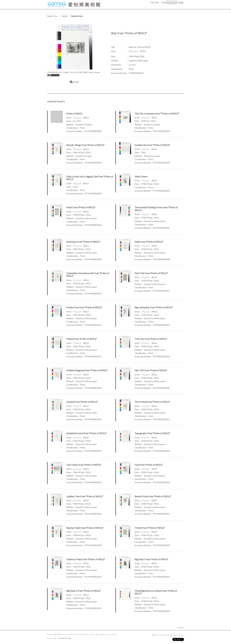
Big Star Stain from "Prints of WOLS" (85, 528)
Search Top (52, 16)
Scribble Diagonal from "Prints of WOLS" (87, 370)
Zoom (74, 82)
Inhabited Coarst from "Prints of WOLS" (86, 433)
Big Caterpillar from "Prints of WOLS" (154, 307)
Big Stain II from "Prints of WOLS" (83, 591)
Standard (172, 2)
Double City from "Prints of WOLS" (152, 145)
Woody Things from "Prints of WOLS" (85, 145)
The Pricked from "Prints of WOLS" (152, 402)
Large (181, 2)
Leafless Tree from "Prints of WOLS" (85, 496)
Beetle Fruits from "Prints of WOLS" (153, 496)
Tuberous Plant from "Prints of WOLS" (86, 559)
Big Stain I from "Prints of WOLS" (151, 559)
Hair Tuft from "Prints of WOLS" (151, 370)
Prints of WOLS (74, 114)
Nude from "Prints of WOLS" (149, 242)
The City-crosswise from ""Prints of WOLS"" (157, 114)
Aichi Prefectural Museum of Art (169, 635)
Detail (64, 16)
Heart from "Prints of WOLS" (81, 207)
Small (164, 2)
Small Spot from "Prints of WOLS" (83, 242)
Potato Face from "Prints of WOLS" (84, 307)
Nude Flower (141, 177)
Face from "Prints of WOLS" (149, 465)
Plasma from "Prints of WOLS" (82, 339)
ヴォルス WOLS (138, 51)
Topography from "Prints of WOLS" (152, 433)
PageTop (181, 627)
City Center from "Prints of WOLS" (84, 465)
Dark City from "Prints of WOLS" (151, 273)
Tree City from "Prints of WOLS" (151, 339)
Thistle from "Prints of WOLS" (150, 528)
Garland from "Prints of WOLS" (82, 402)
